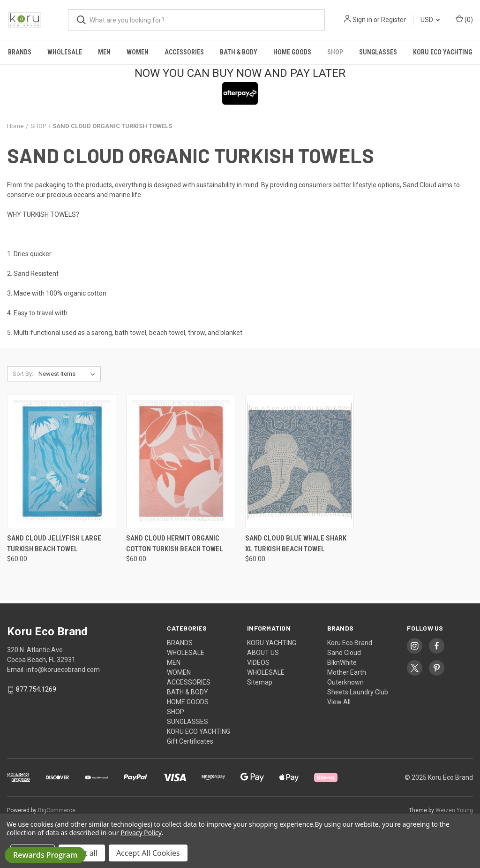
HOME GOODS (292, 52)
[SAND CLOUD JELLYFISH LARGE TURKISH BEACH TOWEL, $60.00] (62, 461)
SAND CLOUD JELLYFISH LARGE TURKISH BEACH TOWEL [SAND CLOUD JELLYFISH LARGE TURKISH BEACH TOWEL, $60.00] (54, 544)
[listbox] (69, 374)
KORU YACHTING (272, 643)
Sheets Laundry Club (358, 692)
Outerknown (345, 682)
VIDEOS (258, 662)
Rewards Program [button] (45, 855)
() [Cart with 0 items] (464, 19)
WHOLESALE (65, 52)
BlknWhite (342, 662)
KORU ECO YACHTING (442, 52)
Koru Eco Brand (350, 643)
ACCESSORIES (184, 52)
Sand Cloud (344, 653)
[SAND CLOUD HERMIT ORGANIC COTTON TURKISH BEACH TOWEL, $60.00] (181, 461)
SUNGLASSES (378, 52)
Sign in (362, 20)
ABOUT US (263, 653)
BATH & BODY (239, 52)
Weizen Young (454, 810)
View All (339, 702)
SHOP (335, 52)
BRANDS (20, 52)
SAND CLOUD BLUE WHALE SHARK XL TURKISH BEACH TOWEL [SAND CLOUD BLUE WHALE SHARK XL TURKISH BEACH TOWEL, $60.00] (296, 544)
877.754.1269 (36, 690)
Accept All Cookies (148, 853)
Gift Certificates (190, 741)
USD (430, 20)
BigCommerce (57, 810)
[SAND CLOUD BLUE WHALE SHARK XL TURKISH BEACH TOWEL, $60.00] (300, 461)
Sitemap (260, 682)
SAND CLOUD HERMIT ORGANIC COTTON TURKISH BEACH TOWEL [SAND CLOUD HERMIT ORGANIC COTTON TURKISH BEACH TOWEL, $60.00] (175, 544)
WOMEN (138, 52)
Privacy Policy (141, 833)
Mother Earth (347, 672)
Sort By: (23, 374)
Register (394, 20)
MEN (104, 52)
